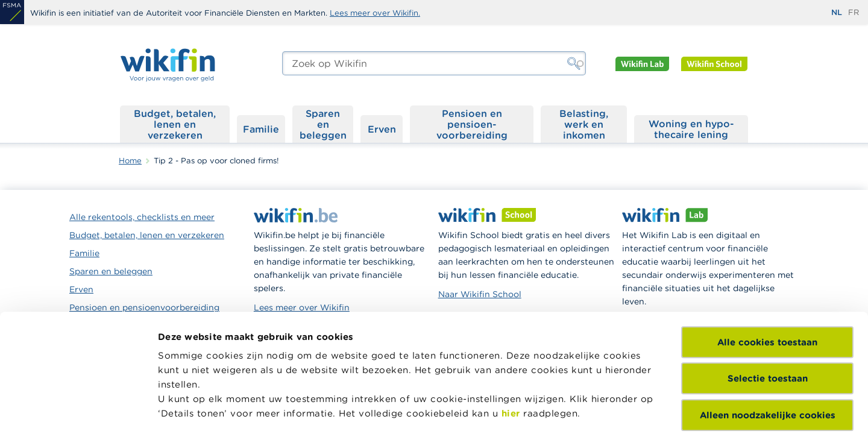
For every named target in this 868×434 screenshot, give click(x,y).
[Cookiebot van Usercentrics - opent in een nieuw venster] (78, 410)
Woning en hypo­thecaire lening (691, 129)
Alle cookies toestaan (767, 246)
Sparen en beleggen (323, 124)
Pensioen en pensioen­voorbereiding (472, 124)
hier (511, 317)
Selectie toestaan (768, 282)
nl (837, 12)
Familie (261, 129)
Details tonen (189, 410)
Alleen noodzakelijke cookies (768, 319)
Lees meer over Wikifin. (375, 13)
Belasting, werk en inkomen (584, 124)
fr (854, 12)
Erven (382, 129)
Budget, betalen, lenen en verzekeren (175, 124)
